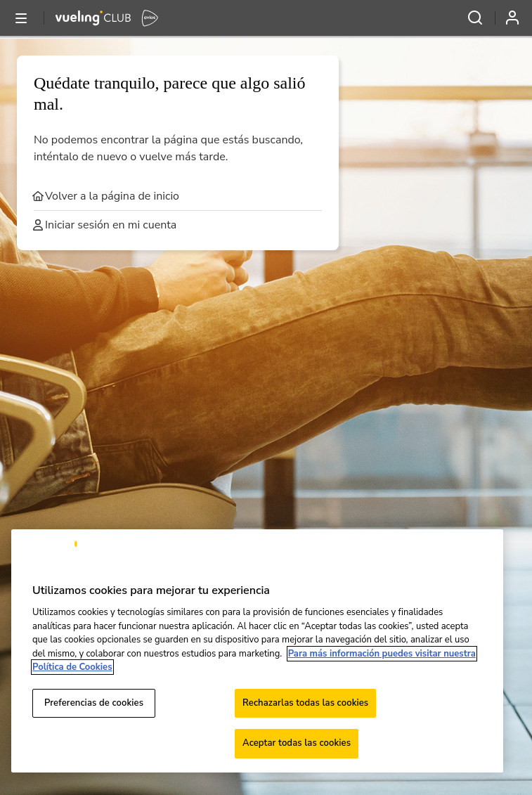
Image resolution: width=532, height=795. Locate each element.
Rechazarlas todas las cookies (305, 703)
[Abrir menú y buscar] (475, 18)
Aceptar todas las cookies (297, 743)
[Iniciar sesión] (518, 18)
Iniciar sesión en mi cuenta (105, 225)
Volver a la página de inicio (106, 196)
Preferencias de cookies (94, 703)
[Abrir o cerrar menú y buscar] (22, 18)
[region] (257, 651)
